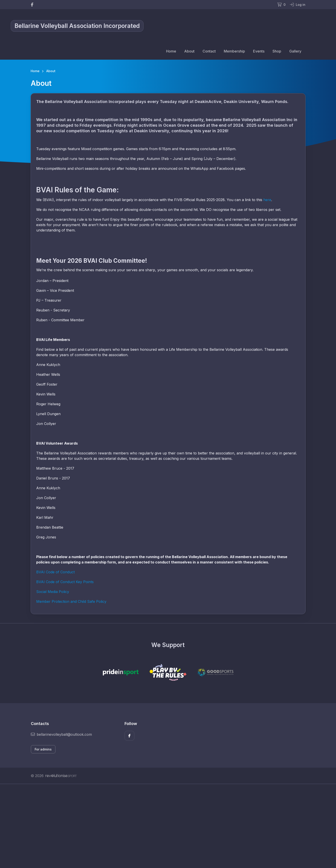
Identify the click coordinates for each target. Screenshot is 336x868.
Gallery (295, 51)
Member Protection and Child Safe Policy (71, 601)
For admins (43, 749)
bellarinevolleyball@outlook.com (61, 734)
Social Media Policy (53, 592)
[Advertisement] (165, 826)
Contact (209, 51)
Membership (234, 51)
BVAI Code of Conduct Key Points (65, 582)
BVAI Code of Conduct (55, 572)
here (267, 200)
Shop (277, 51)
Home (171, 51)
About (189, 51)
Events (259, 51)
